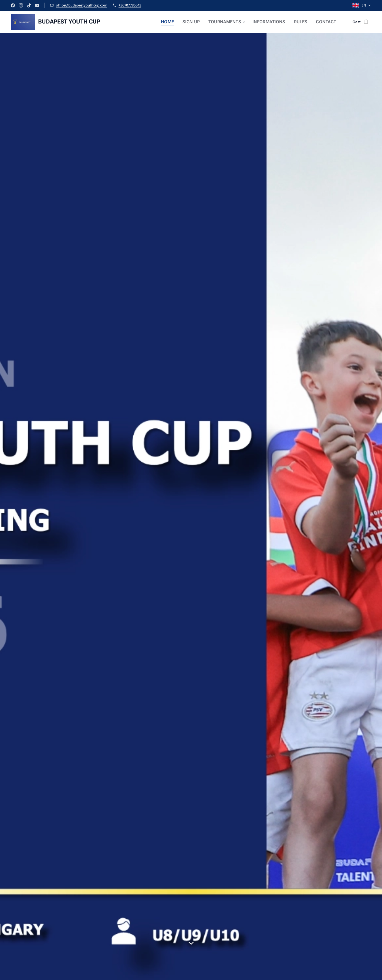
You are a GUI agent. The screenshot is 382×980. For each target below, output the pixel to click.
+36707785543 (130, 5)
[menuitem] (179, 22)
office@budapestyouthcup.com (82, 5)
